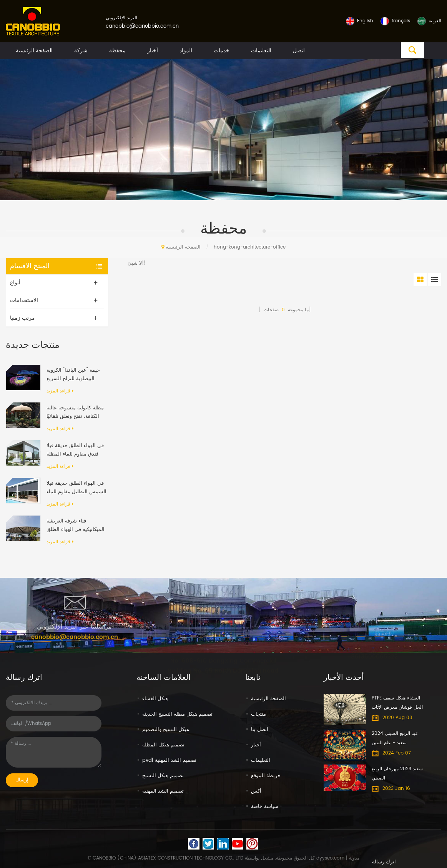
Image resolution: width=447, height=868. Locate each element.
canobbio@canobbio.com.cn (142, 26)
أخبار (153, 51)
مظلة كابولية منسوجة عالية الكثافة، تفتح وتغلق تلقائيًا (75, 412)
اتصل (299, 51)
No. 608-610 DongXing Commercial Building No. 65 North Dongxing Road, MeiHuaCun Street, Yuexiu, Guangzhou (223, 660)
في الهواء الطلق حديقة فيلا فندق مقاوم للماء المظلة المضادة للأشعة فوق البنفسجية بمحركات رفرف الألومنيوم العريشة (75, 450)
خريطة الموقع (266, 776)
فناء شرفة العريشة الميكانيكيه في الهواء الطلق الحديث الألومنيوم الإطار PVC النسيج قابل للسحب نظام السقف (76, 526)
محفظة (117, 51)
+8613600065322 (372, 647)
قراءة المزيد (60, 391)
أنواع (15, 283)
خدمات (222, 51)
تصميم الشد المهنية (163, 791)
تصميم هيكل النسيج (163, 776)
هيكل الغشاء (155, 699)
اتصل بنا (260, 730)
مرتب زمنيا (22, 318)
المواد (186, 51)
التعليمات (261, 51)
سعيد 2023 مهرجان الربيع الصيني (397, 774)
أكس (256, 791)
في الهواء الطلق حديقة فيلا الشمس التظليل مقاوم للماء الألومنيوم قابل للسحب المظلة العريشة (76, 488)
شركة (81, 51)
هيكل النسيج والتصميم (166, 730)
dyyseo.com (330, 858)
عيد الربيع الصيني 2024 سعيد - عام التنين (395, 738)
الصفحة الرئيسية (34, 51)
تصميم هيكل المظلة (163, 745)
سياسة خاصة (265, 807)
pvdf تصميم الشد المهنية (169, 760)
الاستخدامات (24, 300)
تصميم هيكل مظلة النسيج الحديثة (177, 714)
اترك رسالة (384, 862)
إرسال (22, 780)
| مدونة (352, 858)
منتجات (258, 714)
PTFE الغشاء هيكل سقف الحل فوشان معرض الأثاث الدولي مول (397, 703)
